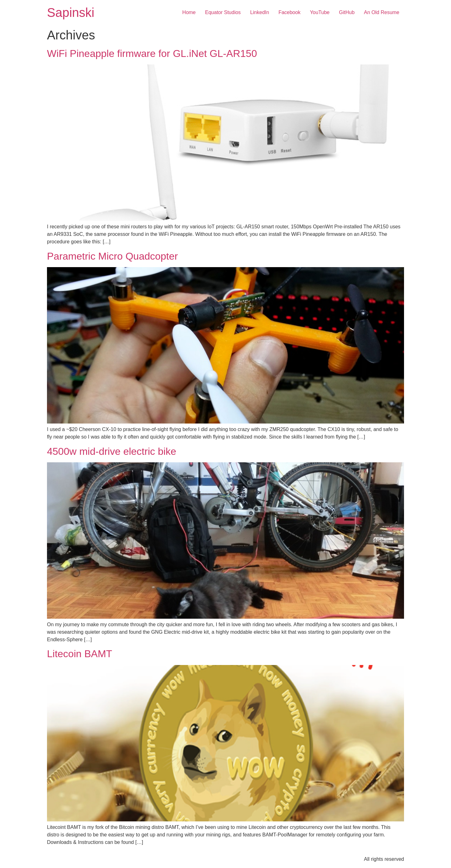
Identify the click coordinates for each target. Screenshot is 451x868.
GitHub (347, 12)
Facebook (289, 12)
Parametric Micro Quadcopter (112, 256)
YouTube (320, 12)
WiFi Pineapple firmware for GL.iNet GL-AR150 (152, 53)
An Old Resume (382, 12)
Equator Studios (223, 12)
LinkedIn (260, 12)
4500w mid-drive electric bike (112, 451)
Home (189, 12)
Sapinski (71, 13)
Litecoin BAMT (80, 654)
